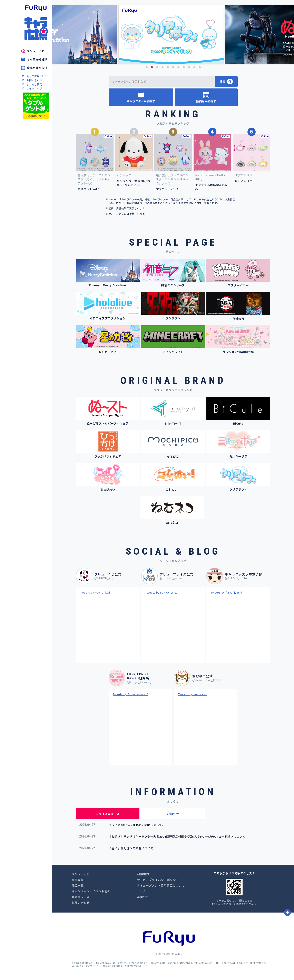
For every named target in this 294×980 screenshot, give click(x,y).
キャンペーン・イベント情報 (91, 891)
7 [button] (178, 67)
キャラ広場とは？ (37, 76)
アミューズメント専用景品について (161, 885)
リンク (141, 891)
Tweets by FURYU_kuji (95, 592)
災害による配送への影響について (131, 848)
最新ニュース (81, 897)
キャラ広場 (36, 29)
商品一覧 (78, 885)
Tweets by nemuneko (193, 694)
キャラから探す (37, 59)
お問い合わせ (34, 80)
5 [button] (168, 67)
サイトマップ (34, 88)
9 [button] (189, 67)
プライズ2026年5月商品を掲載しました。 (137, 825)
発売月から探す (37, 68)
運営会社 (143, 897)
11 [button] (200, 67)
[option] (173, 34)
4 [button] (163, 67)
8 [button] (184, 67)
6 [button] (173, 67)
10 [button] (194, 67)
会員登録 (78, 880)
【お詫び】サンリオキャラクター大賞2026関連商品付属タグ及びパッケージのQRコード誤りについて (177, 837)
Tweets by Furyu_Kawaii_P (131, 694)
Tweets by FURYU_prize (162, 592)
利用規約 (143, 874)
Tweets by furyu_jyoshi (226, 592)
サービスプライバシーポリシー (158, 880)
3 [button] (157, 67)
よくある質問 (34, 84)
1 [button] (147, 67)
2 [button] (152, 67)
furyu (36, 8)
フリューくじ (36, 51)
